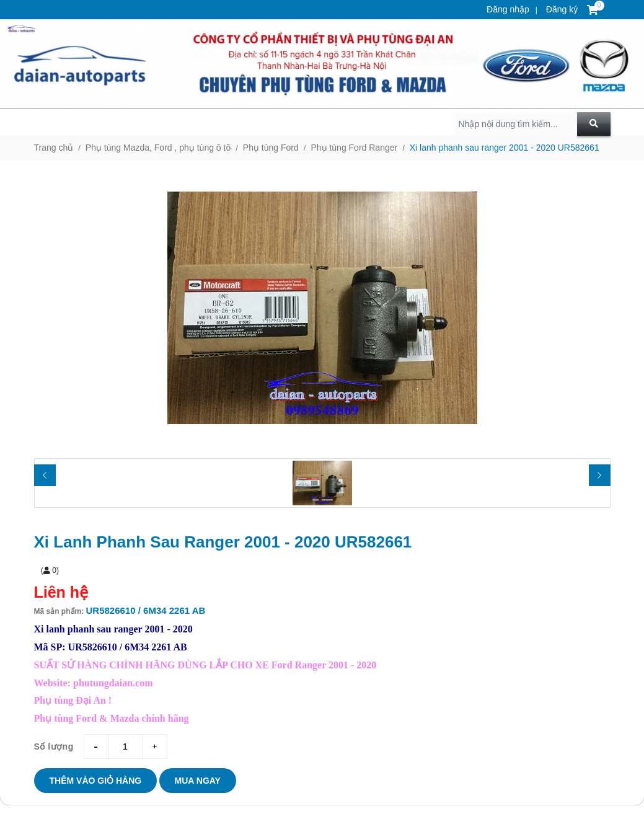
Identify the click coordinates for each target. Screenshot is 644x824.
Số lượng (54, 746)
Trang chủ (54, 148)
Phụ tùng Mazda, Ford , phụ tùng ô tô (158, 148)
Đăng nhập (508, 9)
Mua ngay (198, 781)
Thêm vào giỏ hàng (96, 781)
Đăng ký (561, 9)
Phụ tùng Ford (271, 148)
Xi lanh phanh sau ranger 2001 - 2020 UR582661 (505, 148)
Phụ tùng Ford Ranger (354, 148)
